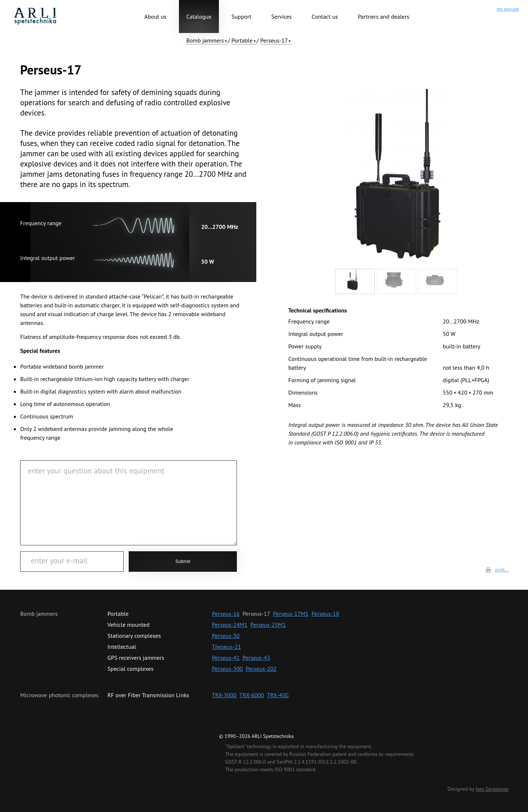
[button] (207, 41)
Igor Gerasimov (492, 789)
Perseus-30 (226, 636)
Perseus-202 (261, 669)
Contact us (325, 17)
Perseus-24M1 (230, 625)
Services (282, 17)
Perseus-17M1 (291, 614)
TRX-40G (278, 695)
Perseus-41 (226, 658)
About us (155, 17)
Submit (183, 561)
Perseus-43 (256, 658)
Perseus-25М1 (268, 625)
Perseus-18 (325, 614)
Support (241, 17)
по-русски (508, 9)
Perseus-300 (227, 669)
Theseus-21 (226, 647)
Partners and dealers (384, 17)
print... (502, 570)
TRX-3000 (224, 695)
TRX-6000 (252, 695)
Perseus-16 (226, 614)
